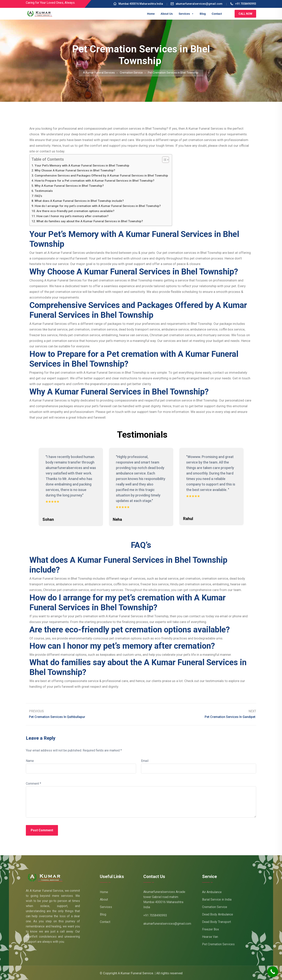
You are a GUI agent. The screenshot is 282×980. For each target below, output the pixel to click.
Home (151, 14)
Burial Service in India (217, 899)
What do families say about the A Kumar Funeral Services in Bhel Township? (90, 221)
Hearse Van (210, 936)
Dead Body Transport (216, 921)
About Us (167, 14)
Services (186, 14)
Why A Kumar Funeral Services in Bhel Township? (69, 186)
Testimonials (44, 191)
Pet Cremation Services (218, 944)
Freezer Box (211, 929)
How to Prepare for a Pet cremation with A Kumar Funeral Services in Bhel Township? (94, 181)
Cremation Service (215, 906)
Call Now (245, 14)
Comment (33, 783)
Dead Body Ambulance (218, 914)
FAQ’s (38, 196)
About (104, 899)
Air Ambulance (212, 891)
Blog (203, 14)
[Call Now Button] (273, 972)
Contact (217, 14)
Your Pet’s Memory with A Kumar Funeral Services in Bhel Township (82, 166)
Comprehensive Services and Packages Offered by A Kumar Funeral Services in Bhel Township (101, 176)
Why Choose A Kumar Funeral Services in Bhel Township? (75, 170)
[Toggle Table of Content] (164, 160)
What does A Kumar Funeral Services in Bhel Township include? (79, 201)
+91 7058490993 (243, 4)
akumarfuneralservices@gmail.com (196, 4)
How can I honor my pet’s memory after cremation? (72, 216)
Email (145, 760)
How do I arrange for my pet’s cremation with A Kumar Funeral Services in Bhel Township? (98, 206)
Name (30, 760)
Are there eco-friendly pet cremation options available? (75, 211)
